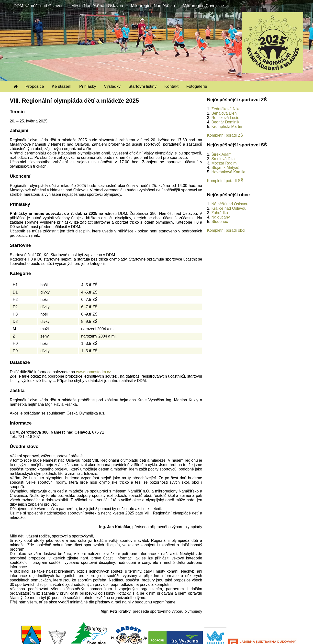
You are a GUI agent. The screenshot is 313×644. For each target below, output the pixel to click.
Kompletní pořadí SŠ (225, 181)
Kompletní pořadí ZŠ (225, 135)
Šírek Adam (221, 154)
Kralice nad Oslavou (229, 208)
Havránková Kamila (228, 172)
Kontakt (171, 86)
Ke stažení (62, 86)
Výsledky (112, 86)
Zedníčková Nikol (226, 109)
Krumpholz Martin (227, 126)
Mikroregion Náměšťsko (153, 6)
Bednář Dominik (225, 122)
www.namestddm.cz (93, 372)
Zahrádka (220, 213)
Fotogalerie (197, 86)
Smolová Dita (223, 159)
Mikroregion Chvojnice (203, 6)
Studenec (220, 222)
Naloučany (221, 217)
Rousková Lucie (225, 118)
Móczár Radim (224, 163)
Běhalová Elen (224, 113)
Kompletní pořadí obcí (226, 230)
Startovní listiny (142, 86)
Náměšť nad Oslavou (230, 204)
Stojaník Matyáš (225, 168)
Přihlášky (88, 86)
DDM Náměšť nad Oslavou (39, 6)
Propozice (35, 86)
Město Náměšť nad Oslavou (97, 6)
